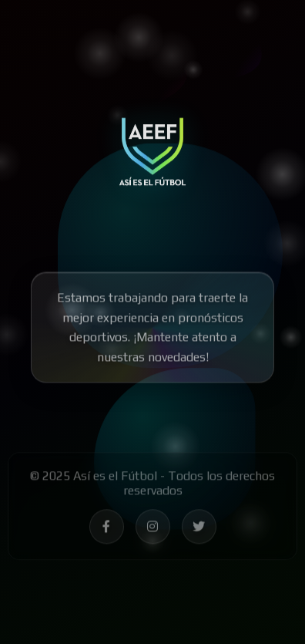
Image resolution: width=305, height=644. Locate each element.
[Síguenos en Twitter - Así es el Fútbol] (199, 529)
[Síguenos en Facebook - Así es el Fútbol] (107, 529)
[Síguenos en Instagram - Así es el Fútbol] (153, 529)
